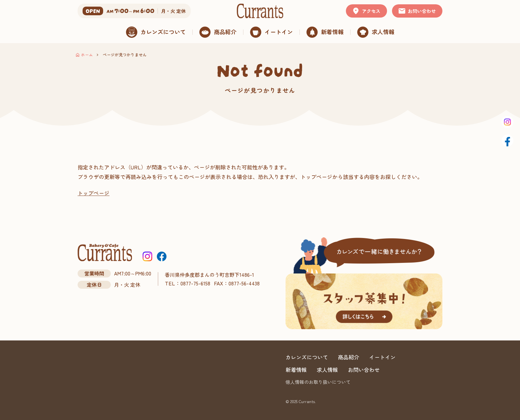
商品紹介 (349, 357)
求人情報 (327, 370)
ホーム (87, 55)
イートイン (382, 357)
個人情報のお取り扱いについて (318, 382)
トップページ (94, 193)
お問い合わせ (364, 370)
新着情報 (296, 370)
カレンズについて (307, 357)
